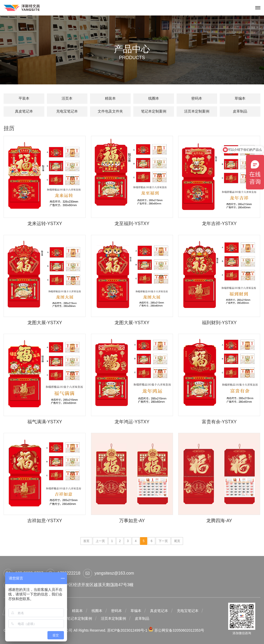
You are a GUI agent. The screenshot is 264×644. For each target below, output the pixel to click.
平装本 (24, 98)
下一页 (163, 541)
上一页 (100, 541)
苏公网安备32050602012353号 (176, 630)
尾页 (177, 541)
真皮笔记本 (24, 111)
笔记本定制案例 (154, 111)
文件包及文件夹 (110, 111)
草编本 (240, 98)
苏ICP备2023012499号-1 (128, 630)
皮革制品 (240, 111)
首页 (86, 541)
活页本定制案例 (197, 111)
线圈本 (154, 98)
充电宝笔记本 (67, 111)
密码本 (197, 98)
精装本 (110, 98)
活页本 (67, 98)
